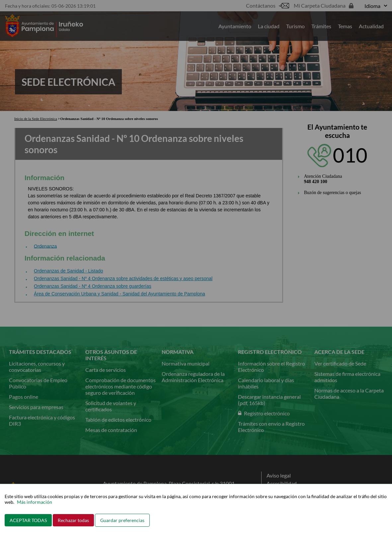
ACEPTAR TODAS (28, 520)
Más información (35, 502)
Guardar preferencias (122, 520)
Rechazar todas (73, 520)
